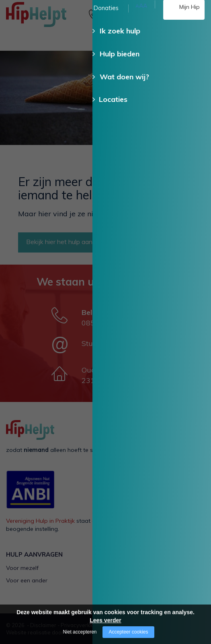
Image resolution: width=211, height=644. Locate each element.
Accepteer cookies (128, 632)
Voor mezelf (22, 568)
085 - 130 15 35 (117, 23)
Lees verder (105, 620)
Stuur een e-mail (110, 343)
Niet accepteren (80, 632)
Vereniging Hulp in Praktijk (40, 521)
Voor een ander (27, 580)
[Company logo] (46, 18)
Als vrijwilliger (130, 568)
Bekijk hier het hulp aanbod (65, 242)
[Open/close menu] (199, 15)
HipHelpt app (129, 593)
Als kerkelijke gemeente (143, 580)
